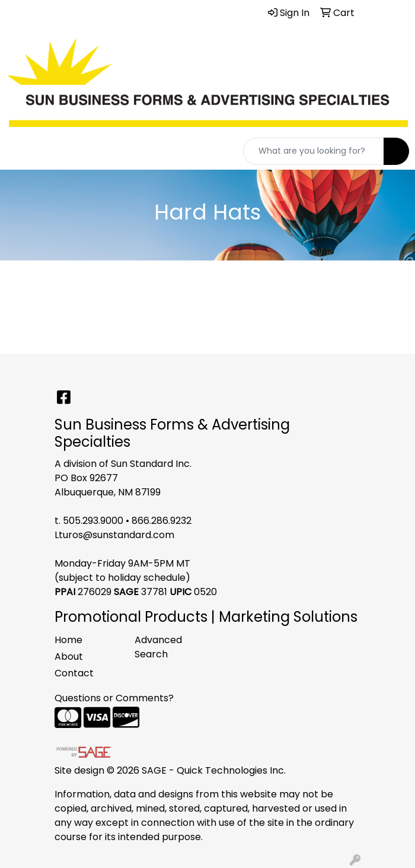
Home (68, 640)
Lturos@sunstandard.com (114, 535)
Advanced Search (158, 647)
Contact (74, 673)
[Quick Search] (314, 151)
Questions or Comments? (114, 698)
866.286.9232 (162, 521)
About (69, 656)
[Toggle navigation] (18, 151)
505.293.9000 (93, 521)
